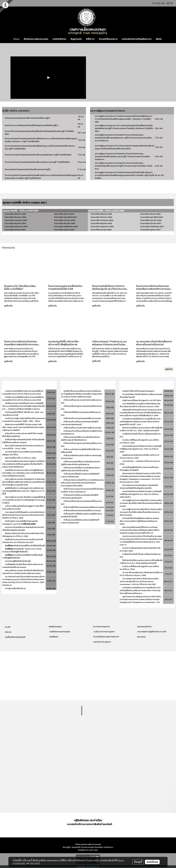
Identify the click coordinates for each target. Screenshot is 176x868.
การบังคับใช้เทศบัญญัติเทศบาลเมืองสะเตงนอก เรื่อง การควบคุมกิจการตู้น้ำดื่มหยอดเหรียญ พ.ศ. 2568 (139, 521)
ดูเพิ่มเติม (9, 306)
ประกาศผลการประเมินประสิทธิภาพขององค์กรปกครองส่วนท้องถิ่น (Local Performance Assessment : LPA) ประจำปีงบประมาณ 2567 (139, 581)
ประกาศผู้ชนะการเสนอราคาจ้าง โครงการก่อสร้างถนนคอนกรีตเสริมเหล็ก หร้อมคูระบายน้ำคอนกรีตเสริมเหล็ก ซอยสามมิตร (124, 147)
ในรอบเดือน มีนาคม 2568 (150, 214)
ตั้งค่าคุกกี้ (138, 862)
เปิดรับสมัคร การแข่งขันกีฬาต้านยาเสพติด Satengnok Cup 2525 (20, 523)
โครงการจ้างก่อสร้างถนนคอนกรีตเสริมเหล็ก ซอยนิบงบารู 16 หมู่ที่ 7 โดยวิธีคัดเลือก (37, 162)
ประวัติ (7, 627)
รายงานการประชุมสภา (102, 642)
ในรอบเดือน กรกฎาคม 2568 (102, 220)
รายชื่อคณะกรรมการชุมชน (59, 632)
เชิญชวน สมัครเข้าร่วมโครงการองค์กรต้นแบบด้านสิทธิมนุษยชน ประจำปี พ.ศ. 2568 (23, 535)
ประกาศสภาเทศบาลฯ (101, 627)
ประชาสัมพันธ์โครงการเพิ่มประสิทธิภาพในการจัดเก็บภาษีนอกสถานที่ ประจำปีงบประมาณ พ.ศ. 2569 (140, 405)
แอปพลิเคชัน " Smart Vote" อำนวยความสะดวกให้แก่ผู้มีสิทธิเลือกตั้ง (22, 550)
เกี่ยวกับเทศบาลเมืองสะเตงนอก (36, 39)
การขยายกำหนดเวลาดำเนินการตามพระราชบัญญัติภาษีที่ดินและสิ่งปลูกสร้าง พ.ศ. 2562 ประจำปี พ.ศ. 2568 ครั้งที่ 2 (141, 494)
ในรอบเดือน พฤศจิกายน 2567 (152, 227)
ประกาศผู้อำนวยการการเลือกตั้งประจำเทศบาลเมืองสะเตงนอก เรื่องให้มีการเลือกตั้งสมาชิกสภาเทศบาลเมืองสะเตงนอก (141, 512)
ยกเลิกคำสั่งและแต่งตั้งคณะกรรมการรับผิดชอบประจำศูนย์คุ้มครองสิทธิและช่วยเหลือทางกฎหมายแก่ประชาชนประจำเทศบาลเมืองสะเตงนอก (81, 394)
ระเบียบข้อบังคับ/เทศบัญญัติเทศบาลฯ (137, 39)
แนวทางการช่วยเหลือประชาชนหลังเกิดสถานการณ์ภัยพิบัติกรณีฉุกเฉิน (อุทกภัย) (23, 529)
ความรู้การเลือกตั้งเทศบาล (15, 588)
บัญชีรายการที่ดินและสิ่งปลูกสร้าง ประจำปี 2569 (142, 400)
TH (170, 3)
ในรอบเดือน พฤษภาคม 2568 (102, 227)
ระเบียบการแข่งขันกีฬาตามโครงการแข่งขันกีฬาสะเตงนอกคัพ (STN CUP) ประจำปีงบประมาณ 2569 (23, 392)
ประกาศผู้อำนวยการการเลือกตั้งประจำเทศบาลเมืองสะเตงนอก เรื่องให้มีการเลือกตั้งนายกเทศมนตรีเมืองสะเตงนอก (141, 503)
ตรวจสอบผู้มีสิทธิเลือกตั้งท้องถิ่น (18, 561)
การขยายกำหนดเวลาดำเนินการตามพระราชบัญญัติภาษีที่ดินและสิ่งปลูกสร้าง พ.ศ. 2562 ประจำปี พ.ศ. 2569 (141, 449)
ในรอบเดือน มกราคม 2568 (151, 220)
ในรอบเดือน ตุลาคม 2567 (150, 230)
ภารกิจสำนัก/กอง (59, 39)
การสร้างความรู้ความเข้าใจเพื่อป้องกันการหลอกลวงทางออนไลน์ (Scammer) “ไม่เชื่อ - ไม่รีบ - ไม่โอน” (24, 420)
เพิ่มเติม (159, 39)
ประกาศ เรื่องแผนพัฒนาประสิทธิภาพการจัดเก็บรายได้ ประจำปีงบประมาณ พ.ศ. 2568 (141, 574)
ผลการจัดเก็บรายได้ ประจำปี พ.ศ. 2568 (21, 458)
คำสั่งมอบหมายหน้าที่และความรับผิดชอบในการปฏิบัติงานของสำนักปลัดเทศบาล (80, 439)
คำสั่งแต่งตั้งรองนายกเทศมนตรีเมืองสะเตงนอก (82, 418)
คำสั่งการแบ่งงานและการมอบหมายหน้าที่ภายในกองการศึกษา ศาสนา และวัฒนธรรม (82, 490)
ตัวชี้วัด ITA (90, 39)
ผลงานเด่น (141, 637)
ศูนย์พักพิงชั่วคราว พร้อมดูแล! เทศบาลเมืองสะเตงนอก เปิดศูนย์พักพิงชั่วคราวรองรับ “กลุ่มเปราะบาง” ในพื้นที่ (23, 491)
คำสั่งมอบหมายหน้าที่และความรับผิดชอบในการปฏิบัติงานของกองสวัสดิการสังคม (80, 469)
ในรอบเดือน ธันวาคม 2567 (151, 223)
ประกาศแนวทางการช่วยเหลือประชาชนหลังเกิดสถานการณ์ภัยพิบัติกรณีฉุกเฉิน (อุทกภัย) (139, 487)
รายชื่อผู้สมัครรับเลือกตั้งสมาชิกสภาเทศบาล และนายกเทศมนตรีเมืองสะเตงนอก (23, 566)
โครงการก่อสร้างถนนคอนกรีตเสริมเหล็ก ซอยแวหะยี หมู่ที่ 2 (28, 169)
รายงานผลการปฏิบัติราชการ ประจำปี (152, 632)
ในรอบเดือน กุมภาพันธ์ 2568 (152, 217)
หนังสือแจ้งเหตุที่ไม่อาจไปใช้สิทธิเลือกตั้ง (25, 546)
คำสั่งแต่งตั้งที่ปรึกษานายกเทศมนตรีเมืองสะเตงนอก (84, 507)
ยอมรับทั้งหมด (152, 862)
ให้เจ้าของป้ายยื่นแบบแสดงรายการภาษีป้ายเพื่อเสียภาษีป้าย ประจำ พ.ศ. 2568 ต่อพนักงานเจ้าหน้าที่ (141, 562)
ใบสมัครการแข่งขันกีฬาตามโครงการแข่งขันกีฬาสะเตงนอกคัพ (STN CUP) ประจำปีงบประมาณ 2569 (23, 399)
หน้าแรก (16, 39)
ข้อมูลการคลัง (76, 39)
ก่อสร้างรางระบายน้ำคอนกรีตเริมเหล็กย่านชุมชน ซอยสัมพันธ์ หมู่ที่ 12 (31, 125)
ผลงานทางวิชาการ (144, 627)
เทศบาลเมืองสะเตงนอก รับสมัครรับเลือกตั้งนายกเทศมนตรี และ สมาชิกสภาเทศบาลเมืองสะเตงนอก (23, 572)
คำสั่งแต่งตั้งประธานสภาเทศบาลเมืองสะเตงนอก (82, 428)
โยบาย (9, 632)
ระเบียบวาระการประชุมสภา (104, 632)
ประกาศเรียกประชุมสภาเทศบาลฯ (106, 637)
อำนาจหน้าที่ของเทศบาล (108, 39)
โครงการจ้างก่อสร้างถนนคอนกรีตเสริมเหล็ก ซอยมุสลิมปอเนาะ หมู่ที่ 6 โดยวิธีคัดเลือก (38, 155)
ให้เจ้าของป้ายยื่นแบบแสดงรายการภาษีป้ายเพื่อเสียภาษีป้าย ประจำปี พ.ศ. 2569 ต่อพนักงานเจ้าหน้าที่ (141, 429)
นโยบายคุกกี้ (35, 863)
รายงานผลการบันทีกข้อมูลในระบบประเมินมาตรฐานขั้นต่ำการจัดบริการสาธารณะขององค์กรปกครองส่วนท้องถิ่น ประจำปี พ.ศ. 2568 (23, 515)
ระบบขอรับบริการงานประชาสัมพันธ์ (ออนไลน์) (89, 824)
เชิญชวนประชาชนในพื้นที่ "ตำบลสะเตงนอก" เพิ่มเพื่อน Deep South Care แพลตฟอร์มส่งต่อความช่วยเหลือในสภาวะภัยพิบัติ (23, 427)
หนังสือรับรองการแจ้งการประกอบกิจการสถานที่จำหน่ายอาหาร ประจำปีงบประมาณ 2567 (23, 541)
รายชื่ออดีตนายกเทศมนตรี (15, 637)
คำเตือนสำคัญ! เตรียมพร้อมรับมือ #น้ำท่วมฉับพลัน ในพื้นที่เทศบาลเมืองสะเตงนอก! (23, 441)
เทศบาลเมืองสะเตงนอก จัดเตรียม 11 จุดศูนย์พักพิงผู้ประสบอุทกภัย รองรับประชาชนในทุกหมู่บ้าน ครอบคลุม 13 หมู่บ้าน (24, 500)
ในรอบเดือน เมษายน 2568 (101, 230)
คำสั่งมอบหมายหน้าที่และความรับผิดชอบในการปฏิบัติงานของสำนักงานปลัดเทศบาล (80, 463)
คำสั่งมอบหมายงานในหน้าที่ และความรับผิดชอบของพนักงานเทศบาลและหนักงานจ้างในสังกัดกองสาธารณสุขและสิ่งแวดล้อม (82, 483)
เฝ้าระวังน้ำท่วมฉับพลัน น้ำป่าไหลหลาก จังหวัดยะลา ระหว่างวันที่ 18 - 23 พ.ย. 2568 (23, 447)
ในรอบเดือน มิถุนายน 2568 (101, 223)
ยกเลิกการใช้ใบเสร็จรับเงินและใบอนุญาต (138, 391)
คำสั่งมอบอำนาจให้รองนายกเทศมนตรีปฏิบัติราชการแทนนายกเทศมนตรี (80, 423)
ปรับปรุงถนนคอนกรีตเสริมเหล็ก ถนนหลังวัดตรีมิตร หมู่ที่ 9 (28, 118)
